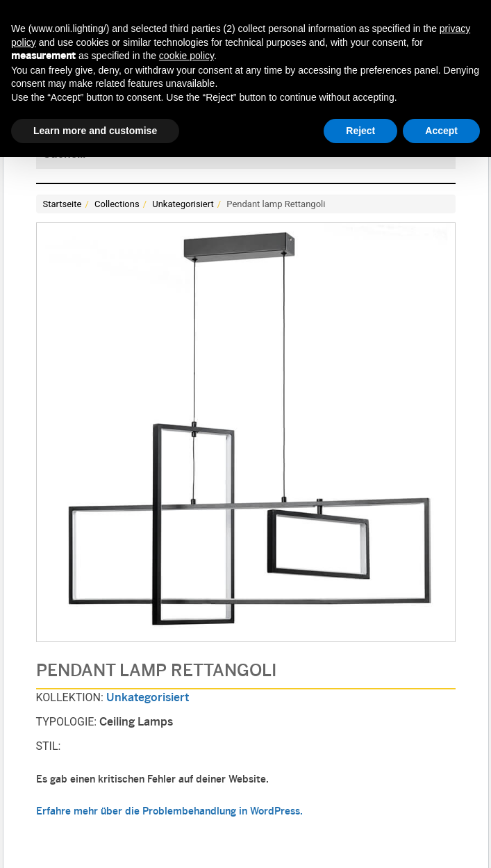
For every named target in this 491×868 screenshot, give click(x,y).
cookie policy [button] (186, 56)
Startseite (63, 204)
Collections (117, 204)
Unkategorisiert (183, 204)
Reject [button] (360, 131)
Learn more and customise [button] (95, 131)
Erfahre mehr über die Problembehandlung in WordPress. (169, 812)
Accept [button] (441, 131)
